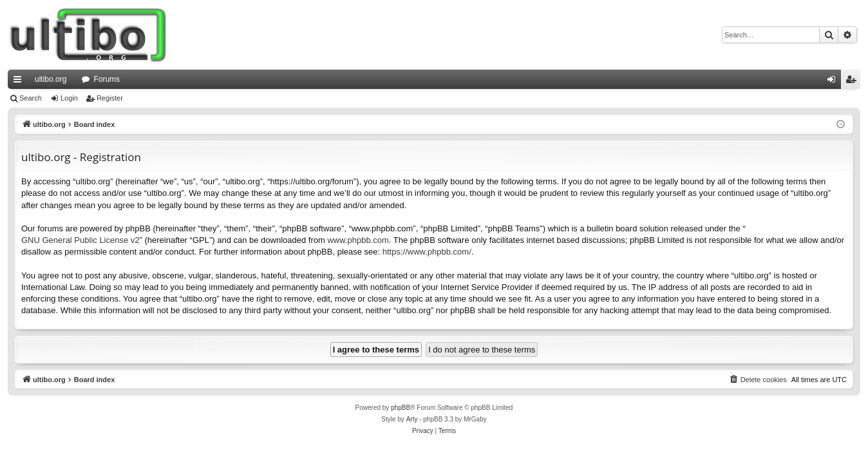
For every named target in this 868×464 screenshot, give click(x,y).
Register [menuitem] (854, 82)
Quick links (20, 82)
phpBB (401, 408)
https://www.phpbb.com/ (427, 252)
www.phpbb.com (358, 240)
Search (31, 98)
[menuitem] (758, 380)
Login (69, 98)
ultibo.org (51, 79)
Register (110, 98)
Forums (107, 79)
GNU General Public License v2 (80, 240)
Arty (412, 419)
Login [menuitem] (834, 82)
